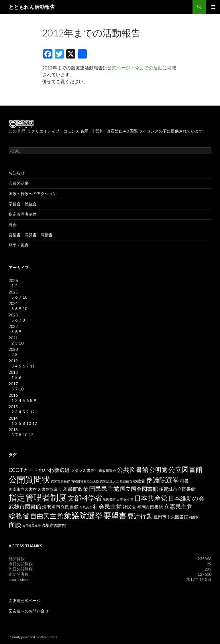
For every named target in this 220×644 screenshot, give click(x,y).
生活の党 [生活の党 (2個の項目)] (86, 507)
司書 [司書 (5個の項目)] (184, 481)
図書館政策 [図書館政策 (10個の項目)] (75, 489)
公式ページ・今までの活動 (135, 68)
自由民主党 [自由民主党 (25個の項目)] (47, 516)
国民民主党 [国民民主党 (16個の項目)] (104, 489)
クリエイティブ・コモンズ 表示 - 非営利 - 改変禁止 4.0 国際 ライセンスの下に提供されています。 (119, 131)
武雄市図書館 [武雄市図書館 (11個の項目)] (25, 507)
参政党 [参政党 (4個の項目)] (139, 481)
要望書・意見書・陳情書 (31, 235)
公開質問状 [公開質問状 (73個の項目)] (29, 479)
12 (32, 412)
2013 (13, 430)
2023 (13, 315)
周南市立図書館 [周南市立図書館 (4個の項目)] (23, 489)
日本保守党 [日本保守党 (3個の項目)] (125, 499)
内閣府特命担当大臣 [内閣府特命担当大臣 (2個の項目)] (85, 481)
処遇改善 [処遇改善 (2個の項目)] (126, 481)
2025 (13, 292)
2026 (13, 280)
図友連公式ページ (25, 601)
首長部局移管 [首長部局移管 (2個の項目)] (32, 526)
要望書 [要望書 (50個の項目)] (115, 515)
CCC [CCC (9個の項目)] (14, 470)
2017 (13, 384)
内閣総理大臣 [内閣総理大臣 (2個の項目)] (109, 481)
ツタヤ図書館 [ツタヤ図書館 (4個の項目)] (82, 470)
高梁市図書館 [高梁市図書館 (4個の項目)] (54, 526)
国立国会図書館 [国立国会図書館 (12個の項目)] (139, 489)
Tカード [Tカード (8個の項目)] (29, 470)
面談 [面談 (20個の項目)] (15, 525)
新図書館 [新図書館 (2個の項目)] (109, 499)
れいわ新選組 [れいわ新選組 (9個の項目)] (54, 470)
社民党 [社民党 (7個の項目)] (129, 507)
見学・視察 (19, 245)
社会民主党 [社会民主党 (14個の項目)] (107, 506)
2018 (13, 372)
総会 (13, 224)
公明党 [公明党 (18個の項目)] (158, 470)
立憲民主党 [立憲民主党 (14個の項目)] (178, 506)
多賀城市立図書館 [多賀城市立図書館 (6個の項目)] (177, 489)
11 (32, 366)
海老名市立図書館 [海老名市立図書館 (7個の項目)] (60, 507)
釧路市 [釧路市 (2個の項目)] (194, 517)
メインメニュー (213, 7)
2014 (13, 418)
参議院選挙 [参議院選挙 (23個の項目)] (163, 480)
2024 (13, 303)
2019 (13, 361)
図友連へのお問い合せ (29, 611)
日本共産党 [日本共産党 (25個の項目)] (151, 498)
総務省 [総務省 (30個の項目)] (19, 516)
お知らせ (17, 173)
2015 (13, 407)
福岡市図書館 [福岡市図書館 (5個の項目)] (150, 507)
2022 (13, 326)
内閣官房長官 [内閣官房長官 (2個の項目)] (60, 481)
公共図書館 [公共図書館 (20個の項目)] (133, 469)
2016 (13, 395)
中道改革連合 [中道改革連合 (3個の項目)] (106, 471)
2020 (13, 349)
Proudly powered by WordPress (33, 637)
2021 (13, 338)
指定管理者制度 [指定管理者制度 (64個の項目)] (38, 497)
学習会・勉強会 (23, 204)
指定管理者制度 (23, 214)
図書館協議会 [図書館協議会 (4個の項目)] (50, 489)
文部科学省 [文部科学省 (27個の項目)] (85, 498)
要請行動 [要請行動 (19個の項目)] (140, 516)
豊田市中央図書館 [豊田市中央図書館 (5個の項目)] (171, 517)
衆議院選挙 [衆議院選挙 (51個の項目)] (83, 515)
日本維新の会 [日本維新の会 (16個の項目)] (186, 498)
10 (25, 297)
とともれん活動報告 (32, 7)
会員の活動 (19, 183)
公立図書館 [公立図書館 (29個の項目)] (185, 469)
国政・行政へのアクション (33, 193)
